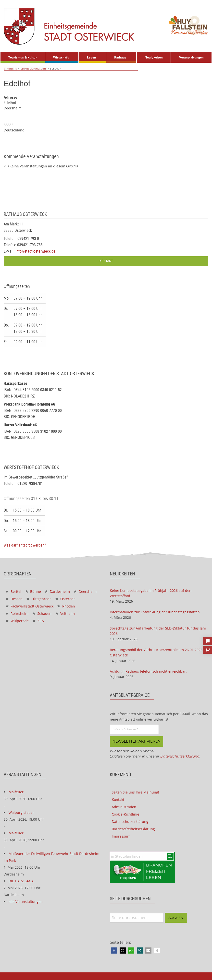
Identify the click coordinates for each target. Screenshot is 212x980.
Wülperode (17, 621)
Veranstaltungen (191, 57)
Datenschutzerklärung (180, 756)
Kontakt (106, 261)
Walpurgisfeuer (21, 812)
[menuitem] (23, 58)
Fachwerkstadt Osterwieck (30, 606)
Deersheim (85, 591)
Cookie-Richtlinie (125, 814)
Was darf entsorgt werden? (25, 545)
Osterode (65, 599)
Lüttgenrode (39, 599)
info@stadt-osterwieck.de (35, 251)
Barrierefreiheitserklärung (133, 828)
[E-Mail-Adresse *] (134, 729)
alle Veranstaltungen (26, 901)
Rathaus (120, 57)
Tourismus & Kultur (23, 57)
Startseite (10, 69)
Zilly (38, 621)
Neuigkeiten (154, 57)
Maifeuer (16, 791)
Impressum (121, 836)
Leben (92, 57)
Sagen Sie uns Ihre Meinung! (135, 792)
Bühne (33, 591)
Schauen (42, 613)
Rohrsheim (17, 613)
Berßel (13, 591)
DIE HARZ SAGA (21, 881)
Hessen (14, 599)
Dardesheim (57, 591)
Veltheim (65, 613)
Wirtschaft (61, 57)
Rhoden (66, 606)
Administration (124, 806)
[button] (114, 950)
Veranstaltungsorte (34, 69)
